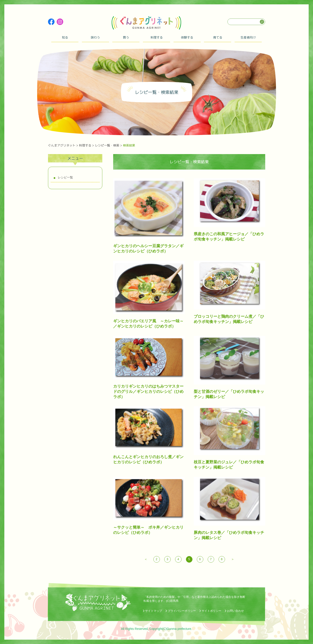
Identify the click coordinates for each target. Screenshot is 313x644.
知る (65, 37)
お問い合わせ (235, 611)
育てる (218, 37)
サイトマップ (154, 611)
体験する (187, 37)
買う (126, 37)
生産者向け (248, 37)
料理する (157, 37)
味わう (95, 37)
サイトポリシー (211, 611)
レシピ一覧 (65, 177)
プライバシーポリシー (182, 611)
